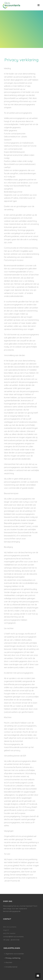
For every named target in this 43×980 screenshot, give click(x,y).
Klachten (8, 962)
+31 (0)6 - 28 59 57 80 (11, 940)
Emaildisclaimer (11, 967)
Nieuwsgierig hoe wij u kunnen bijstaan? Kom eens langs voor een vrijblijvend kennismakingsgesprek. (20, 909)
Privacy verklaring (12, 958)
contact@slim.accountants (13, 937)
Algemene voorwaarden (14, 954)
